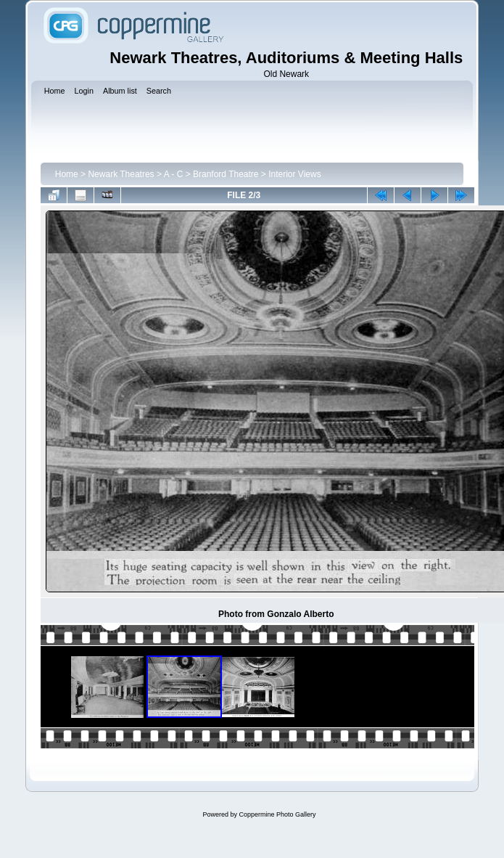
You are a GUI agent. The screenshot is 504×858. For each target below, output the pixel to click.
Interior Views (294, 174)
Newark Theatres (121, 174)
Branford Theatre (226, 174)
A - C (174, 174)
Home (67, 174)
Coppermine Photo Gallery (277, 814)
